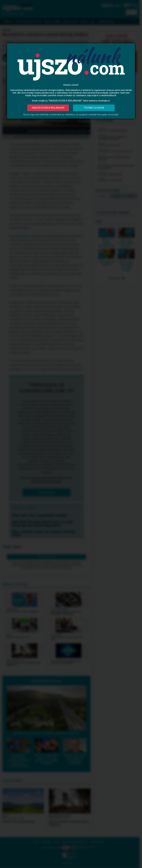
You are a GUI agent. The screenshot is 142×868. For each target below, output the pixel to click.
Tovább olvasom (94, 108)
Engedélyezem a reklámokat (48, 108)
